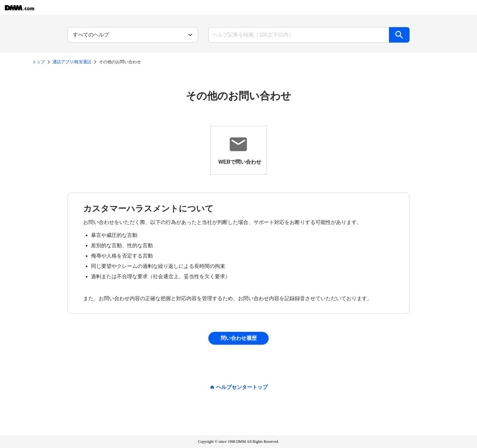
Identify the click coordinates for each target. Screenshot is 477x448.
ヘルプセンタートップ (242, 387)
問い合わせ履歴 (239, 338)
